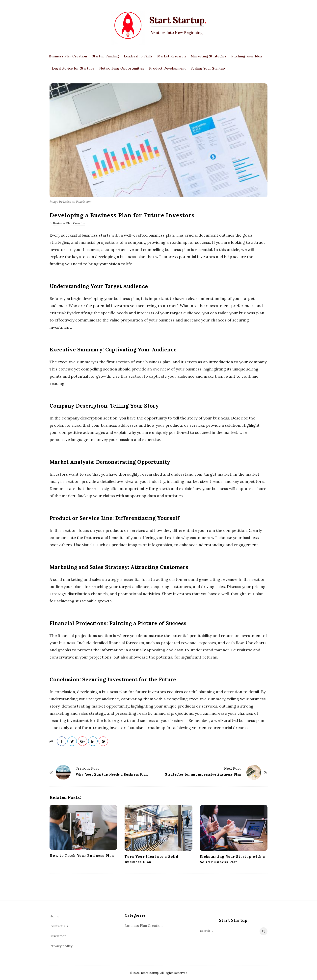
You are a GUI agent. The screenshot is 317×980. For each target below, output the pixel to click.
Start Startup (177, 20)
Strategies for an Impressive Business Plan (203, 774)
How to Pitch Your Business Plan (82, 856)
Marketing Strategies (209, 56)
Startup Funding (105, 56)
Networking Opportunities (122, 68)
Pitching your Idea (247, 56)
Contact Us (59, 926)
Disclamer (58, 936)
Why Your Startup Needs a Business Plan (112, 774)
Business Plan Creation (68, 56)
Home (54, 916)
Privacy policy (61, 946)
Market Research (172, 56)
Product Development (167, 68)
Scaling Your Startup (208, 68)
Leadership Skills (138, 56)
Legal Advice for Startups (73, 68)
